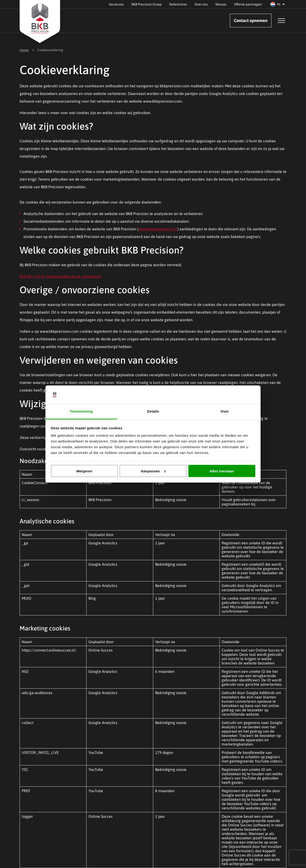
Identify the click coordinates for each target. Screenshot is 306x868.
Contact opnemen (251, 20)
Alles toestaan (222, 471)
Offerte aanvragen (248, 4)
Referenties (178, 4)
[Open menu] (281, 21)
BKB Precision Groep (147, 4)
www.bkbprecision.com (158, 229)
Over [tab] (225, 411)
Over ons (201, 4)
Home (24, 50)
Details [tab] (153, 411)
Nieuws (221, 4)
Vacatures (116, 4)
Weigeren (84, 471)
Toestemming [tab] (81, 411)
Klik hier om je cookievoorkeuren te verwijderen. (61, 276)
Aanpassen (153, 471)
